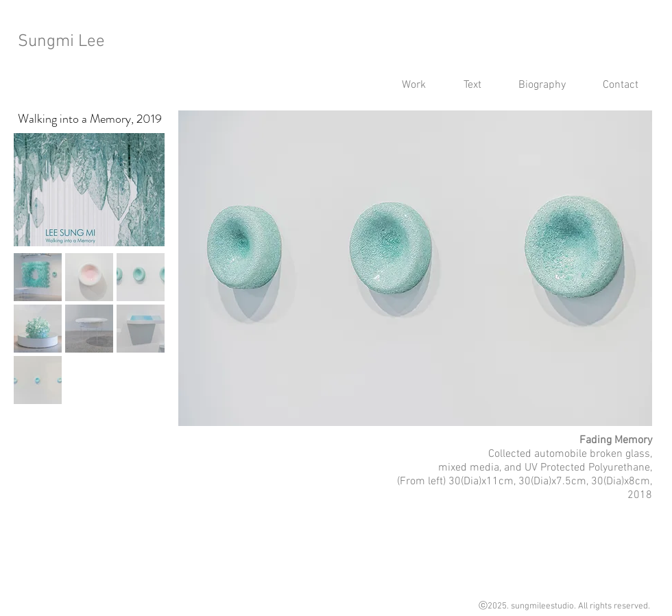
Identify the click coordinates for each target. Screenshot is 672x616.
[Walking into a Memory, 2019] (89, 119)
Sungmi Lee (61, 42)
